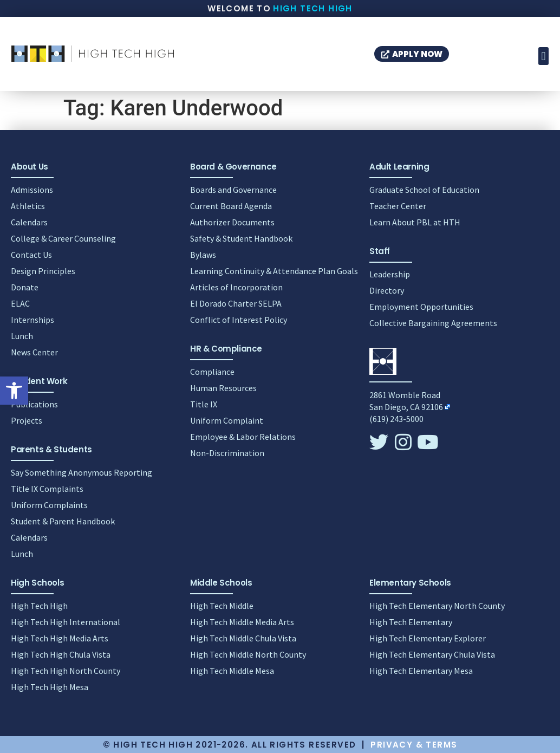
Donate (25, 287)
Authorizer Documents (232, 222)
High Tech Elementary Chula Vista (432, 654)
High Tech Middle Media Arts (242, 622)
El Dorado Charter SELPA (236, 303)
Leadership (390, 274)
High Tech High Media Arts (60, 638)
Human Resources (223, 388)
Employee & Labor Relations (243, 437)
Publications (34, 404)
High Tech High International (66, 622)
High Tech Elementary (411, 622)
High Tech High (313, 8)
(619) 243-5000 (396, 419)
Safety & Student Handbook (241, 238)
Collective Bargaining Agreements (433, 323)
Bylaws (203, 255)
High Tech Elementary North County (437, 606)
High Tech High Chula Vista (61, 654)
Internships (32, 320)
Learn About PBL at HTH (415, 222)
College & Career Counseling (63, 238)
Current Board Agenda (231, 206)
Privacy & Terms (414, 745)
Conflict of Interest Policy (239, 320)
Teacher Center (398, 206)
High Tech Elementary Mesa (421, 671)
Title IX (204, 404)
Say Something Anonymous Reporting (82, 472)
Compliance (212, 372)
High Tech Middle (222, 606)
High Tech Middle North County (248, 654)
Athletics (28, 206)
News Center (34, 352)
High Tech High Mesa (50, 687)
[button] (14, 391)
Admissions (32, 190)
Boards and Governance (233, 190)
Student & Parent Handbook (63, 521)
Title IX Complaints (47, 489)
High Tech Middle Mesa (232, 671)
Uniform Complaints (49, 505)
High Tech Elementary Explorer (428, 638)
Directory (387, 290)
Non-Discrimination (227, 453)
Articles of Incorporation (236, 287)
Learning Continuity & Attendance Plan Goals (274, 271)
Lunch (22, 336)
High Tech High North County (66, 671)
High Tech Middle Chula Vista (243, 638)
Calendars (29, 222)
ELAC (20, 303)
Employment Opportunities (421, 307)
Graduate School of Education (424, 190)
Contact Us (31, 255)
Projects (27, 420)
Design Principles (43, 271)
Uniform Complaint (227, 420)
